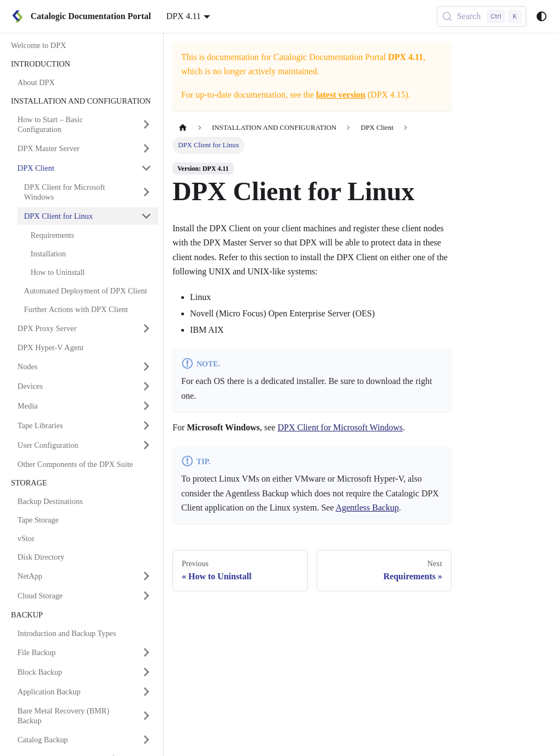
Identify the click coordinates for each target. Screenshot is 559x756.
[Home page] (183, 128)
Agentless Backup (367, 508)
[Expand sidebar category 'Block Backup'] (146, 672)
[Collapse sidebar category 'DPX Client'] (146, 168)
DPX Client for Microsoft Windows (340, 427)
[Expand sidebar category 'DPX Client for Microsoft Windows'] (146, 192)
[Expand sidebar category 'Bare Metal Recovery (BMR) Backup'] (146, 716)
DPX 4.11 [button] (183, 16)
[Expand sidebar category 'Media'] (146, 406)
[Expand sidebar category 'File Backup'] (146, 652)
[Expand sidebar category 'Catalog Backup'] (146, 740)
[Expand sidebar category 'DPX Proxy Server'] (146, 328)
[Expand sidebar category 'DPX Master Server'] (146, 148)
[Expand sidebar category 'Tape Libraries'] (146, 425)
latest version (341, 95)
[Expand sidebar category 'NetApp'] (146, 576)
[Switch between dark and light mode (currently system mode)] (542, 16)
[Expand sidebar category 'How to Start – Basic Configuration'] (146, 124)
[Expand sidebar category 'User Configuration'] (146, 445)
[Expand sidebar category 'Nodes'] (146, 367)
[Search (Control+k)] (481, 16)
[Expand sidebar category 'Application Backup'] (146, 692)
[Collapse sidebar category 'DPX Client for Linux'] (146, 216)
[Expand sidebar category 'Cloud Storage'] (146, 596)
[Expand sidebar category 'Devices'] (146, 386)
